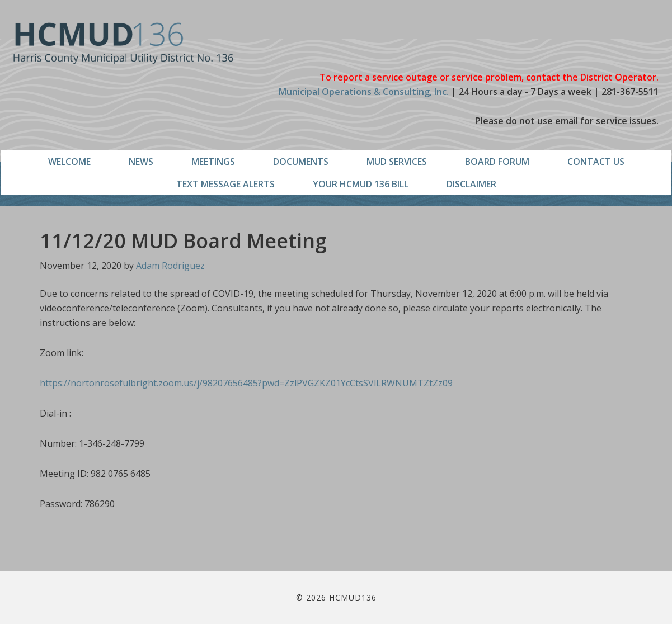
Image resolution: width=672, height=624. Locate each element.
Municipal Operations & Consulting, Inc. (364, 92)
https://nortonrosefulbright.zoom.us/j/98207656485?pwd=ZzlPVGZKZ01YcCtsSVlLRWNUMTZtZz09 (246, 383)
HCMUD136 (123, 43)
